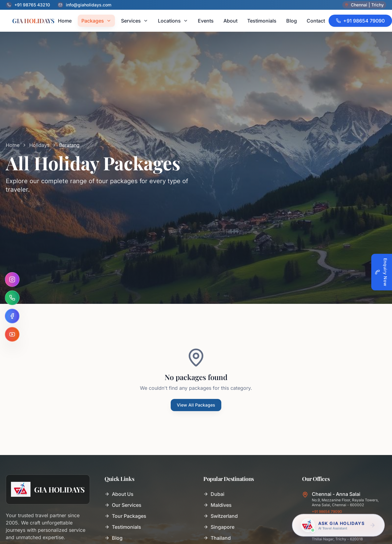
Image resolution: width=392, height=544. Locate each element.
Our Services (123, 505)
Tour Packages (125, 516)
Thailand (217, 538)
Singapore (219, 527)
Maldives (217, 505)
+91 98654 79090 (327, 512)
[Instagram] (12, 279)
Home (13, 145)
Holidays (39, 145)
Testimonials (123, 527)
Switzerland (221, 516)
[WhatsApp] (12, 298)
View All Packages (196, 405)
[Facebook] (12, 316)
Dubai (214, 494)
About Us (119, 494)
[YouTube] (12, 334)
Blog (114, 538)
